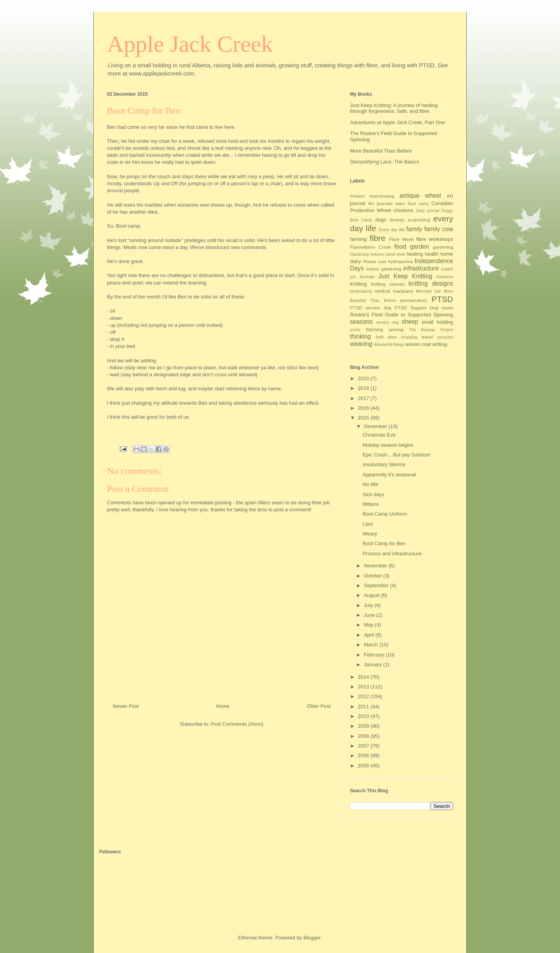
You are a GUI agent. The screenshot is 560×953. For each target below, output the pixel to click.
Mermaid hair (428, 291)
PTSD (442, 299)
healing (415, 254)
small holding (437, 322)
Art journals (381, 203)
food (400, 247)
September (377, 585)
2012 (364, 696)
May (369, 625)
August (373, 595)
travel (427, 337)
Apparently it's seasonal (389, 475)
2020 (364, 378)
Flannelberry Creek (370, 247)
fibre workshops (435, 239)
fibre (378, 238)
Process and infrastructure (392, 554)
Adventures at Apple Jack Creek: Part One (397, 122)
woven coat (418, 344)
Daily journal (427, 211)
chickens (403, 210)
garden (419, 247)
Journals (367, 277)
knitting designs (431, 283)
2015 (364, 418)
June (370, 615)
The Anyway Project (431, 330)
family (414, 229)
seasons (361, 322)
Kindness (445, 277)
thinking (360, 336)
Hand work (395, 254)
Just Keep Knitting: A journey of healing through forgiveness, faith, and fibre (394, 108)
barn (400, 203)
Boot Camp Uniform (385, 514)
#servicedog (382, 196)
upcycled (445, 337)
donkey (397, 220)
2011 (364, 706)
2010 (364, 716)
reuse (447, 308)
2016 (364, 408)
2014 (364, 677)
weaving (361, 344)
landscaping (361, 291)
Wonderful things (389, 345)
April (370, 635)
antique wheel (420, 196)
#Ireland (357, 196)
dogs (381, 220)
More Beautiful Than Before (381, 151)
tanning (396, 329)
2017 (364, 398)
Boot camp (418, 204)
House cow (375, 261)
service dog (387, 322)
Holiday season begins (388, 445)
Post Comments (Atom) (237, 724)
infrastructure (421, 268)
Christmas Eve (379, 435)
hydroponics (400, 261)
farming (358, 239)
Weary (370, 534)
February (375, 655)
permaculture (413, 300)
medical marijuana (394, 291)
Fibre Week (401, 239)
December (376, 426)
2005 (364, 766)
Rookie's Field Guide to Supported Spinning (402, 315)
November (376, 566)
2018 (364, 388)
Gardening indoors (367, 254)
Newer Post (126, 706)
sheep (410, 322)
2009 (364, 726)
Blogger (312, 938)
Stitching (374, 329)
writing (440, 344)
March (372, 645)
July (369, 605)
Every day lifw (392, 230)
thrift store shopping (396, 337)
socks (355, 330)
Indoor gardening (384, 269)
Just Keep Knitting (405, 276)
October (374, 576)
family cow (439, 229)
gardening (443, 247)
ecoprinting (419, 220)
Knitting (358, 284)
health (431, 254)
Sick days (373, 494)
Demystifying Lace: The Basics (385, 162)
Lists (368, 524)
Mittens (371, 504)
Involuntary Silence (384, 464)
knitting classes (388, 284)
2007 (364, 746)
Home (223, 706)
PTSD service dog (371, 308)
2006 (364, 756)
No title (370, 484)
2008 (364, 736)
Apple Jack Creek (190, 44)
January (374, 664)
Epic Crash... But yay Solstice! (396, 455)
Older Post (319, 706)
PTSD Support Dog (416, 308)
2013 (364, 687)
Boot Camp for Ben (384, 543)
